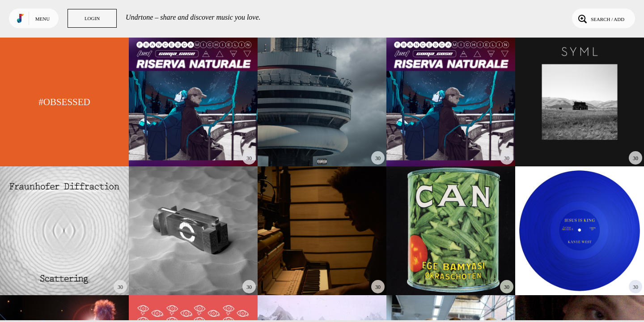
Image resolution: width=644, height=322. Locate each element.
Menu (42, 19)
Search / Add (600, 18)
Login (92, 18)
